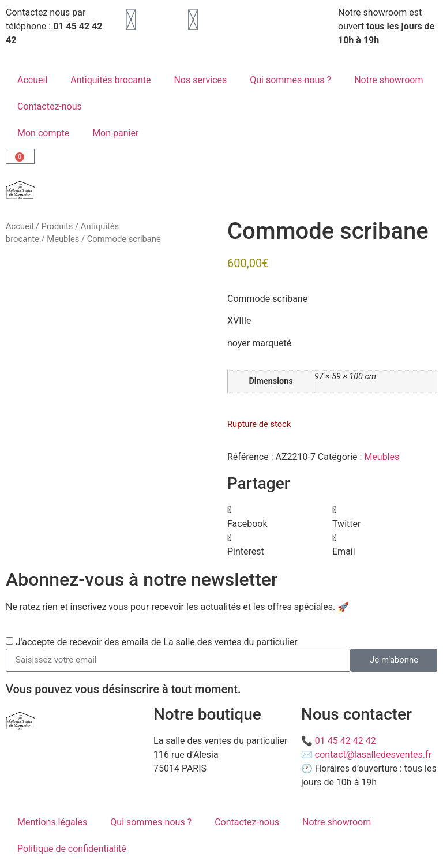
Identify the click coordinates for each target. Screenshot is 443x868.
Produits (57, 226)
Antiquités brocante (110, 80)
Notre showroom (388, 80)
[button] (280, 517)
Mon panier (115, 133)
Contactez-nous (50, 106)
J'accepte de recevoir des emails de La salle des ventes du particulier (157, 641)
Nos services (200, 80)
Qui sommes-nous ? (290, 80)
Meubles (63, 239)
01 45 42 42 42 (346, 741)
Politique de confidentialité (72, 849)
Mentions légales (52, 822)
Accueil (32, 80)
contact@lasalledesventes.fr (373, 755)
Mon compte (43, 133)
